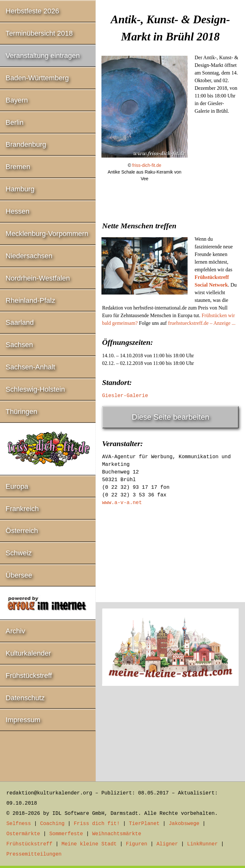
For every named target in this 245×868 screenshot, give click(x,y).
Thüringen (22, 412)
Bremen (18, 167)
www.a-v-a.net (122, 503)
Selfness (19, 824)
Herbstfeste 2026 (33, 11)
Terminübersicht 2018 (39, 33)
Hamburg (20, 189)
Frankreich (22, 509)
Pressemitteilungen (34, 854)
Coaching (52, 824)
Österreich (22, 531)
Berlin (15, 122)
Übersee (19, 575)
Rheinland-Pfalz (30, 300)
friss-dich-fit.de (147, 165)
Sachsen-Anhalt (30, 367)
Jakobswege (184, 824)
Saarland (20, 322)
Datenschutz (25, 698)
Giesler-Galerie (125, 396)
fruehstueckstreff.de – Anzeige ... (202, 323)
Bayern (17, 100)
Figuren (136, 844)
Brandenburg (26, 144)
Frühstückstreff (29, 676)
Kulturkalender (28, 653)
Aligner (167, 844)
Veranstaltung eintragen (43, 56)
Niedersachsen (29, 256)
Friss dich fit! (97, 824)
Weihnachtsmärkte (117, 834)
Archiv (15, 631)
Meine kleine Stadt (89, 844)
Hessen (18, 211)
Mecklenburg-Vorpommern (47, 234)
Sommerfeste (66, 834)
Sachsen (19, 345)
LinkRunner (203, 844)
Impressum (23, 720)
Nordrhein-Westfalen (38, 278)
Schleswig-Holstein (35, 389)
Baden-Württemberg (37, 78)
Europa (17, 486)
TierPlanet (144, 824)
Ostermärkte (23, 834)
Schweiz (19, 553)
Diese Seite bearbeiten (171, 417)
